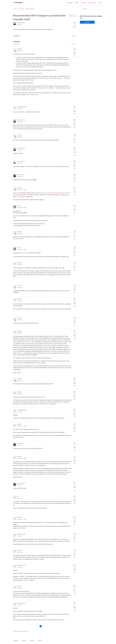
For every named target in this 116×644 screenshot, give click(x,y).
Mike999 (19, 263)
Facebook (14, 36)
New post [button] (87, 22)
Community (83, 3)
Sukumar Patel (21, 175)
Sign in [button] (100, 3)
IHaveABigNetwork (22, 107)
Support (77, 3)
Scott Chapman (21, 161)
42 (74, 36)
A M (18, 496)
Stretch (19, 206)
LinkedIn (19, 36)
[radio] (75, 23)
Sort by (73, 44)
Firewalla (15, 9)
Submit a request (92, 3)
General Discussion (30, 9)
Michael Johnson (21, 534)
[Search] (91, 9)
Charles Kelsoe (21, 23)
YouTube (32, 641)
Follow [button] (71, 16)
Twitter (16, 36)
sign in (18, 631)
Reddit (24, 641)
